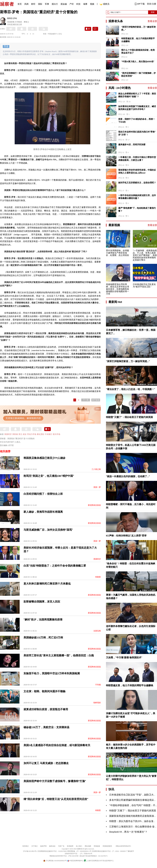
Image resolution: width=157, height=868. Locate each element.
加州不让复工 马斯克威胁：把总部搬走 (46, 763)
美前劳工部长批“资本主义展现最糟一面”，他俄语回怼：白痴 (59, 655)
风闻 (26, 4)
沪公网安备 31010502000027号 (55, 861)
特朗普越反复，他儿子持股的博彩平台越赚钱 (138, 40)
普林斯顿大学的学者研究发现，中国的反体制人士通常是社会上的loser (137, 171)
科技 (78, 4)
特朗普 (98, 577)
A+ (33, 34)
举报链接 (97, 846)
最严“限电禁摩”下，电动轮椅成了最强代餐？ (137, 209)
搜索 (153, 12)
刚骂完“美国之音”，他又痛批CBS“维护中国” (49, 476)
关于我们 (35, 846)
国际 (40, 4)
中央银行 (49, 434)
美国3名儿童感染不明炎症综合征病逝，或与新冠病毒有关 (57, 745)
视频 (92, 4)
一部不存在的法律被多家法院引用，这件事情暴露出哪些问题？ (137, 197)
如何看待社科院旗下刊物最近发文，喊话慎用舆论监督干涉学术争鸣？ (137, 108)
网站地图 (88, 846)
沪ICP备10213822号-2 (30, 851)
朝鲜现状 (97, 703)
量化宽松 (41, 434)
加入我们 (79, 846)
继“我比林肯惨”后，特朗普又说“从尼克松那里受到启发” (56, 799)
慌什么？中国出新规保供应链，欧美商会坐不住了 (138, 51)
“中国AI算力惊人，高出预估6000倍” (138, 62)
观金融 (64, 4)
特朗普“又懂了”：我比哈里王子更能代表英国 (129, 417)
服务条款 (52, 846)
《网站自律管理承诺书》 (123, 846)
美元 (20, 434)
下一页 (86, 400)
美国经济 (8, 434)
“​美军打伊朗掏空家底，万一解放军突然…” (138, 28)
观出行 (55, 4)
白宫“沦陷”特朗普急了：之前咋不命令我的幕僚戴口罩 (55, 566)
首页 (20, 4)
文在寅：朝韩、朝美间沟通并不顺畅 (44, 691)
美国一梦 (97, 487)
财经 (33, 4)
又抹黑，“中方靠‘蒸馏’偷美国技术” (124, 658)
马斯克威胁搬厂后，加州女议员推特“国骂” (48, 530)
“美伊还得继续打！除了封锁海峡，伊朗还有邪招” (138, 75)
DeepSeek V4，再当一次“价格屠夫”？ (128, 832)
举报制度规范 (107, 846)
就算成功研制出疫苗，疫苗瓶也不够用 (46, 709)
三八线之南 (96, 469)
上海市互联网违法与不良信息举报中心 (99, 861)
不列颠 (98, 685)
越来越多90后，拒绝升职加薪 (132, 144)
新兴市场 (57, 434)
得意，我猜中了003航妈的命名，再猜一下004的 (137, 121)
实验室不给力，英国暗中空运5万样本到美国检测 (52, 673)
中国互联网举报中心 (75, 861)
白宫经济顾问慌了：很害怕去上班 (43, 494)
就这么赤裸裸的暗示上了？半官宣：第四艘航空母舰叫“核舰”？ (137, 95)
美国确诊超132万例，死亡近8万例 (43, 637)
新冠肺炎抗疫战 (94, 505)
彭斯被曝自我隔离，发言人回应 (42, 602)
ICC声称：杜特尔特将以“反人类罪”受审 (126, 536)
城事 (85, 4)
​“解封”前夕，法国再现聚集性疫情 (43, 620)
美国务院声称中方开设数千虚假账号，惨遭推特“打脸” (55, 781)
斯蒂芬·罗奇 (12, 18)
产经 (72, 4)
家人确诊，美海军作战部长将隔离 (43, 512)
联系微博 (70, 846)
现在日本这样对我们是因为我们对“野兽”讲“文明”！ (137, 133)
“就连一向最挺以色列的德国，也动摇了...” (128, 476)
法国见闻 (97, 631)
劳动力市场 (32, 434)
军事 (47, 4)
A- (28, 34)
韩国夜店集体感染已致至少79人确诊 (44, 458)
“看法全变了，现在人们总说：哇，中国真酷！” (131, 389)
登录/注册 (152, 4)
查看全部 (152, 21)
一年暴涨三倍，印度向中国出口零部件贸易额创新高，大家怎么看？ (137, 159)
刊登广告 (61, 846)
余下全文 (96, 400)
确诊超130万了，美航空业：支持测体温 (46, 727)
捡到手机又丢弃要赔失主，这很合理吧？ (137, 183)
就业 (25, 434)
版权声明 (43, 846)
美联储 (15, 434)
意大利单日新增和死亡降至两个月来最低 (47, 584)
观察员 (105, 4)
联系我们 (26, 846)
